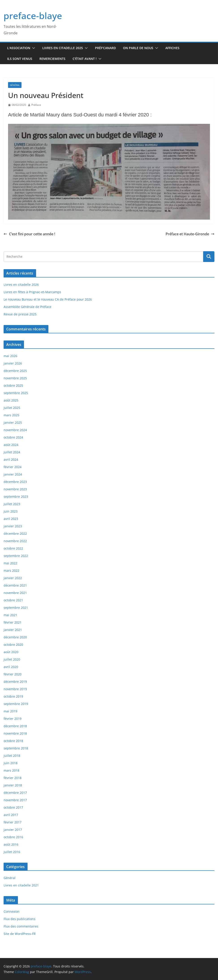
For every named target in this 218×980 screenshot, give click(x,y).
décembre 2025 (15, 371)
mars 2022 (11, 571)
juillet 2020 (12, 659)
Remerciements (52, 59)
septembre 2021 (16, 608)
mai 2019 (10, 711)
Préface (36, 105)
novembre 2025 (15, 378)
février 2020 (13, 674)
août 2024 (11, 445)
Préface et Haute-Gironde (190, 234)
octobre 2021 (13, 600)
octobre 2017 (13, 807)
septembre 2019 (16, 704)
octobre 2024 (13, 437)
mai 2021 (10, 615)
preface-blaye (33, 16)
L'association (19, 48)
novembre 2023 (15, 489)
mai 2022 (10, 563)
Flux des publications (19, 919)
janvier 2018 (13, 785)
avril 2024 (11, 459)
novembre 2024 (15, 430)
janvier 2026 (13, 363)
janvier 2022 (13, 578)
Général (15, 85)
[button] (33, 48)
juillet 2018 (12, 756)
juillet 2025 (12, 408)
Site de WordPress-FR (20, 934)
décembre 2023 (15, 482)
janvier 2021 (13, 630)
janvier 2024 (13, 474)
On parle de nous (138, 48)
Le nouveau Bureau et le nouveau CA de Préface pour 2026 (48, 299)
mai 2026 (10, 356)
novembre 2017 (15, 800)
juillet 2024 (12, 452)
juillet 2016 (12, 852)
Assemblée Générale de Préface (27, 307)
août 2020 (11, 652)
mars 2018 (11, 770)
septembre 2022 (16, 556)
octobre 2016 (13, 837)
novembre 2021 (15, 593)
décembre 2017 (15, 793)
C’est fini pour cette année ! (29, 234)
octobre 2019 (13, 696)
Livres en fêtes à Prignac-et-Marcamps (32, 292)
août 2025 (11, 400)
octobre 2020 (13, 645)
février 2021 (13, 622)
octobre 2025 (13, 385)
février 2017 (13, 822)
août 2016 (11, 844)
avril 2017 (11, 815)
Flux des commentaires (21, 926)
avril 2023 (11, 519)
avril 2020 (11, 667)
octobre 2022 (13, 548)
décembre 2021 (15, 585)
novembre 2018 (15, 733)
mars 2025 (11, 415)
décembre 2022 (15, 534)
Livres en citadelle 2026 (21, 285)
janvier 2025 (13, 422)
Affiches (172, 48)
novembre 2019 (15, 689)
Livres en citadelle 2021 (21, 885)
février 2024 (13, 467)
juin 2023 (11, 511)
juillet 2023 (12, 504)
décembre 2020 (15, 637)
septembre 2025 (16, 393)
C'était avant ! (85, 59)
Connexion (12, 911)
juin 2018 (11, 763)
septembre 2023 (16, 497)
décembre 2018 (15, 726)
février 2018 (13, 778)
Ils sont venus (20, 59)
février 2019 (13, 719)
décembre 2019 (15, 682)
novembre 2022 (15, 541)
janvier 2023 (13, 526)
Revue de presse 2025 (20, 314)
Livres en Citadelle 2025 (63, 48)
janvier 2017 (13, 830)
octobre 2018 (13, 741)
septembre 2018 (16, 748)
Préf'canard (105, 48)
